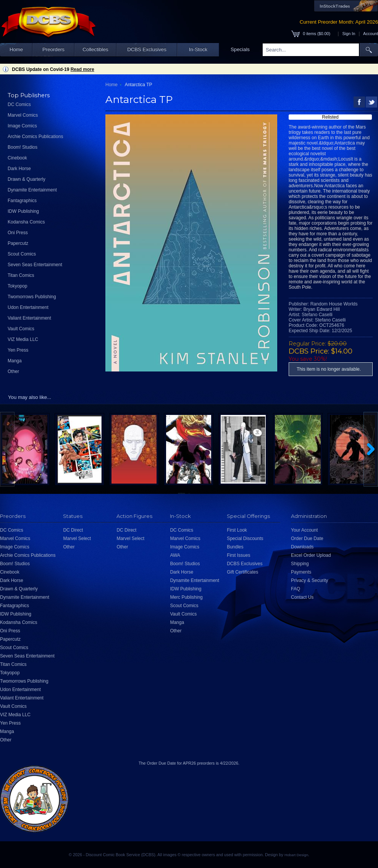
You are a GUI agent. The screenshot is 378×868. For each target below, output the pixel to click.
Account (371, 34)
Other (13, 371)
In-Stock (198, 49)
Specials (240, 49)
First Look (237, 530)
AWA (175, 555)
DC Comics (19, 104)
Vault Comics (21, 329)
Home (16, 49)
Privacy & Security (309, 580)
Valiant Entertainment (29, 318)
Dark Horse (19, 169)
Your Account (304, 530)
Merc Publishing (186, 597)
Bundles (235, 547)
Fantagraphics (22, 201)
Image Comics (22, 126)
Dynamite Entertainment (32, 190)
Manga (15, 361)
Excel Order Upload (311, 555)
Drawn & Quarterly (27, 179)
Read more (82, 69)
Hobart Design (296, 855)
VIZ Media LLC (23, 339)
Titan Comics (21, 275)
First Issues (238, 555)
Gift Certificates (242, 572)
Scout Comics (22, 254)
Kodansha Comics (26, 222)
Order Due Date (307, 538)
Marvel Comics (23, 115)
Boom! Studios (23, 147)
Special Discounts (245, 538)
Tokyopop (17, 286)
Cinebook (17, 158)
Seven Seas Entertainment (35, 265)
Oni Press (18, 233)
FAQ (296, 589)
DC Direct (73, 530)
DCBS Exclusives (147, 49)
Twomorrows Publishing (32, 297)
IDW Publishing (23, 211)
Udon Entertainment (28, 307)
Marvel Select (77, 538)
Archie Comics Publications (35, 137)
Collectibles (95, 49)
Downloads (302, 547)
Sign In (349, 34)
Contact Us (302, 597)
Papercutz (18, 243)
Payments (301, 572)
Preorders (53, 49)
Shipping (300, 564)
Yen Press (18, 350)
